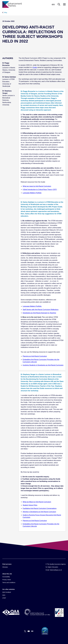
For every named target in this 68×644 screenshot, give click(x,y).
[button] (53, 4)
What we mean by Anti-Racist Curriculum (37, 186)
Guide (35, 67)
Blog (6, 12)
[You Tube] (29, 631)
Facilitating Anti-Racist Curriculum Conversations (40, 508)
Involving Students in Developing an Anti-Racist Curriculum (43, 365)
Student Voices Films (30, 505)
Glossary (5, 567)
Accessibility (6, 577)
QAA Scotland (7, 592)
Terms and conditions (9, 583)
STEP (4, 598)
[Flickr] (32, 631)
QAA (4, 595)
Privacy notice (7, 580)
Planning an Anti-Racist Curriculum (35, 356)
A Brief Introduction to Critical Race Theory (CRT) (40, 190)
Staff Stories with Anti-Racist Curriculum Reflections (41, 310)
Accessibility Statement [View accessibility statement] (0, 0)
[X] (25, 631)
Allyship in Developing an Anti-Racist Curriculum (39, 512)
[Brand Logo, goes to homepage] (12, 5)
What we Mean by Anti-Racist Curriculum (37, 502)
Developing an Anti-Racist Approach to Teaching (39, 313)
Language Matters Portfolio (32, 193)
